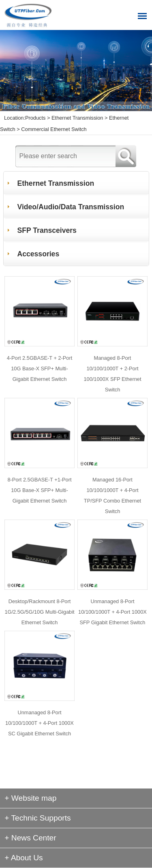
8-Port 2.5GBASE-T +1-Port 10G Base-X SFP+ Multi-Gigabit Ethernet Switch (39, 490)
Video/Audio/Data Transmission (71, 207)
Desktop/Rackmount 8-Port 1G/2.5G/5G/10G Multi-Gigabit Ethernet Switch (39, 612)
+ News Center (30, 838)
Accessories (39, 254)
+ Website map (30, 798)
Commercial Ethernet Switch (54, 129)
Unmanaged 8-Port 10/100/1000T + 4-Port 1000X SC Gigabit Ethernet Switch (40, 723)
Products (35, 118)
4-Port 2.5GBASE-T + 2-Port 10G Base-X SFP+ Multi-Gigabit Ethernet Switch (40, 368)
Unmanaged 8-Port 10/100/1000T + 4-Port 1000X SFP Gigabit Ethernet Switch (112, 612)
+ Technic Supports (37, 818)
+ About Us (24, 858)
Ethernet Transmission (77, 118)
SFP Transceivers (47, 230)
